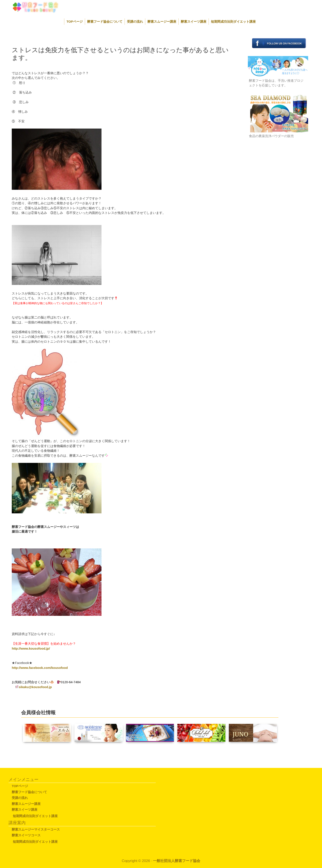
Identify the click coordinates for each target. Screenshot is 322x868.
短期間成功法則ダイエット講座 (233, 21)
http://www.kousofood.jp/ (31, 648)
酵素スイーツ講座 (194, 21)
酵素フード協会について (105, 21)
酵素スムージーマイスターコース (36, 829)
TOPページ (75, 21)
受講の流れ (135, 21)
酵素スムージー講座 (162, 21)
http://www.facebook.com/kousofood (40, 668)
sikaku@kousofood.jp (35, 687)
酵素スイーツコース (26, 835)
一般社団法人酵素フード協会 (177, 861)
